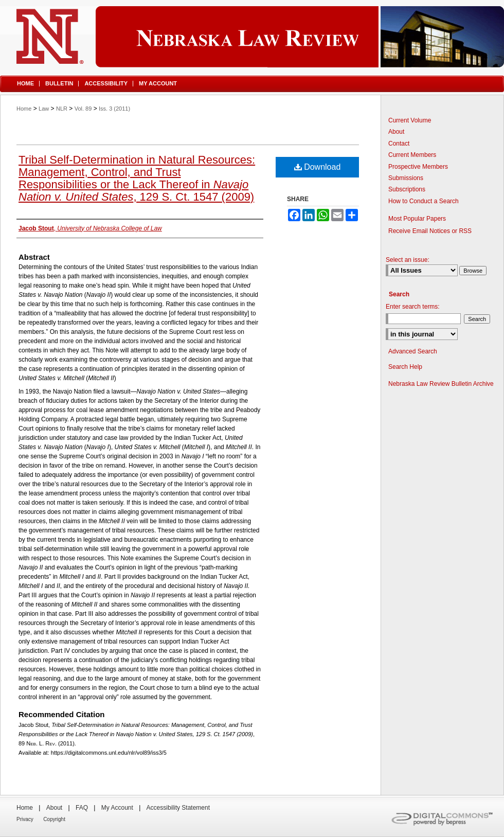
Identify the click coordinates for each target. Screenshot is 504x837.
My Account (117, 808)
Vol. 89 (83, 109)
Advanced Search (413, 351)
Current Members (412, 155)
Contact (399, 144)
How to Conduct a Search (424, 201)
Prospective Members (418, 167)
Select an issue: (408, 260)
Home (24, 109)
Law (44, 109)
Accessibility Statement (178, 808)
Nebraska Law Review (252, 37)
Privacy (25, 819)
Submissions (406, 178)
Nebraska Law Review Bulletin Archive (441, 384)
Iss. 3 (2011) (114, 109)
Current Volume (410, 120)
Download (318, 167)
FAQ (82, 808)
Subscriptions (407, 189)
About (396, 132)
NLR (62, 109)
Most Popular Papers (417, 219)
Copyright (54, 819)
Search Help (405, 367)
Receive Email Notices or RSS (430, 231)
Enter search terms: (413, 307)
